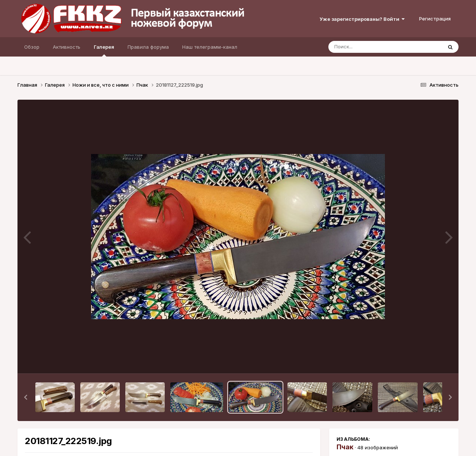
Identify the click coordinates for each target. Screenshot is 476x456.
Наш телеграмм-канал (210, 47)
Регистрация (435, 19)
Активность (67, 47)
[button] (26, 397)
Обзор (32, 47)
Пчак (345, 447)
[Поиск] (371, 47)
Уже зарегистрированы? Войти (362, 19)
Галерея (104, 50)
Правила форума (148, 47)
